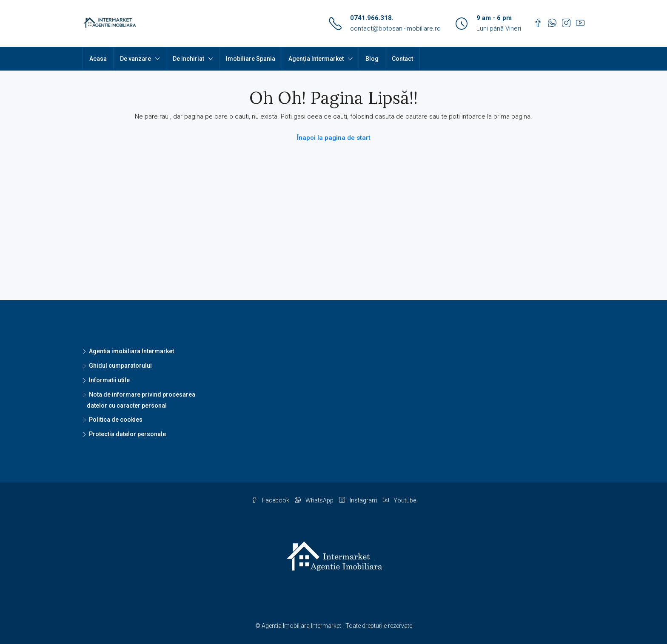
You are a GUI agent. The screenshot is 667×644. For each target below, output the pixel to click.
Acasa (98, 59)
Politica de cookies (116, 420)
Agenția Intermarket (316, 59)
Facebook (271, 500)
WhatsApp (315, 500)
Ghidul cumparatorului (120, 366)
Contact (402, 59)
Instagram (359, 500)
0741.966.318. (372, 18)
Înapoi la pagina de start (334, 138)
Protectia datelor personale (127, 434)
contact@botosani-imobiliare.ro (395, 28)
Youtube (399, 500)
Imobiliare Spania (251, 59)
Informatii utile (109, 380)
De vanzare (135, 59)
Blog (372, 59)
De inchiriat (188, 59)
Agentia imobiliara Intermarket (131, 351)
